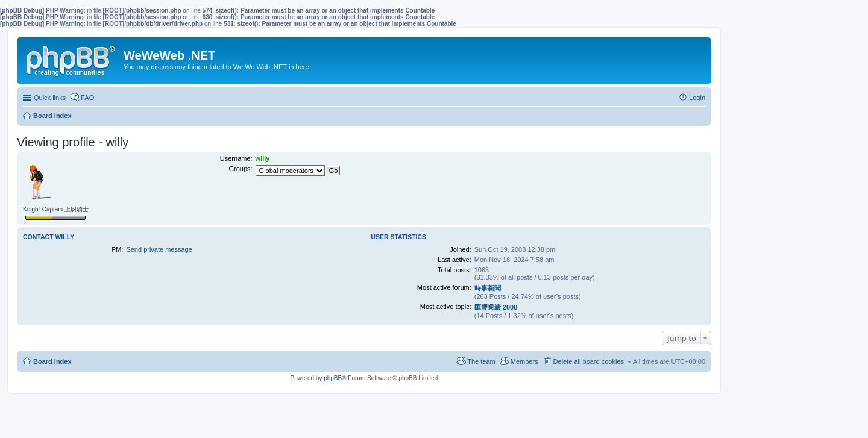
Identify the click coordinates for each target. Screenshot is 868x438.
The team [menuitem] (481, 361)
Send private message (159, 249)
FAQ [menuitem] (87, 98)
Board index (52, 361)
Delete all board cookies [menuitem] (589, 361)
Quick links (50, 98)
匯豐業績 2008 (496, 307)
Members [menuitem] (524, 361)
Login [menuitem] (697, 98)
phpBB (333, 378)
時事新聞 (488, 288)
